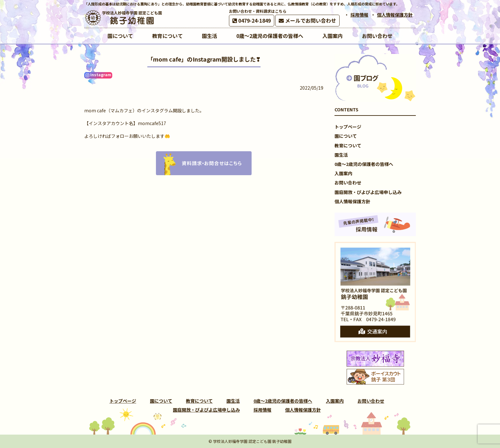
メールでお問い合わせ (307, 20)
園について (346, 136)
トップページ (348, 127)
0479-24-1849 (252, 20)
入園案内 (343, 173)
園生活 (341, 155)
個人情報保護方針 (395, 15)
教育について (348, 146)
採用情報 (359, 15)
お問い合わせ (348, 183)
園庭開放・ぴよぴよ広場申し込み (368, 192)
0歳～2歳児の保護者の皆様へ (364, 164)
